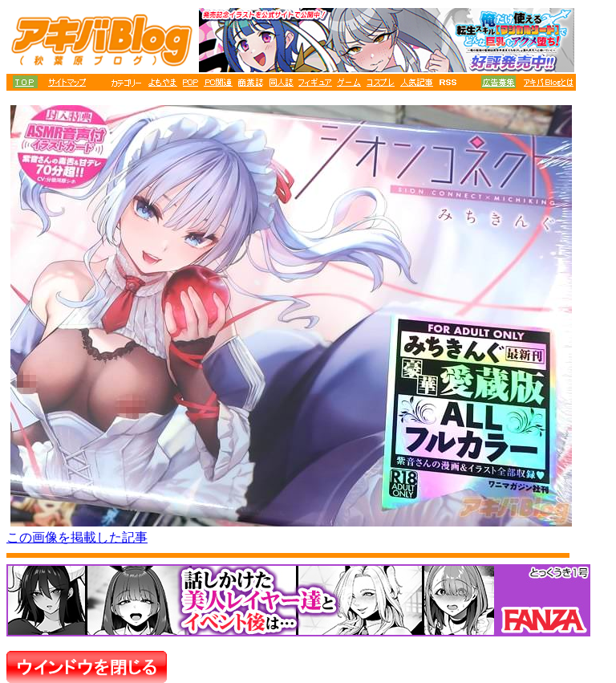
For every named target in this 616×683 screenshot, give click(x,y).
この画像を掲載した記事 (77, 537)
